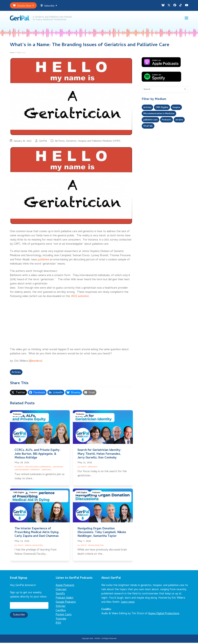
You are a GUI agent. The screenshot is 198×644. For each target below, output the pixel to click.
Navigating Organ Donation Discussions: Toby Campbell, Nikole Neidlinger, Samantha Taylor (102, 534)
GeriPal (43, 142)
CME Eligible (19, 494)
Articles (16, 374)
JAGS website (79, 298)
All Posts (60, 142)
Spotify (60, 595)
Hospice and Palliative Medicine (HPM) (99, 142)
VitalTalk (148, 127)
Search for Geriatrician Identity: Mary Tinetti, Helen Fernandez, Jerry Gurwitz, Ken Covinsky (99, 455)
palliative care (151, 121)
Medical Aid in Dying (34, 547)
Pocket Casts (64, 616)
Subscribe (49, 6)
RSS (58, 624)
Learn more (128, 603)
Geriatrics (71, 142)
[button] (186, 19)
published (43, 261)
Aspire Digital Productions (164, 615)
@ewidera (35, 362)
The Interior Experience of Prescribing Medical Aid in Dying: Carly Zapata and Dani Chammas (37, 534)
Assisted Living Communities (38, 468)
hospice (176, 109)
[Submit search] (185, 91)
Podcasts (17, 416)
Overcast (61, 591)
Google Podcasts (66, 603)
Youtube (61, 620)
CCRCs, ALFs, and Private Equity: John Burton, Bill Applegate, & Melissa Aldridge (37, 455)
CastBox (61, 612)
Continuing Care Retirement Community (39, 470)
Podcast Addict (65, 599)
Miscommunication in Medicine (159, 115)
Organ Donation (96, 547)
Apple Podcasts (65, 587)
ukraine (179, 121)
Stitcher (61, 608)
